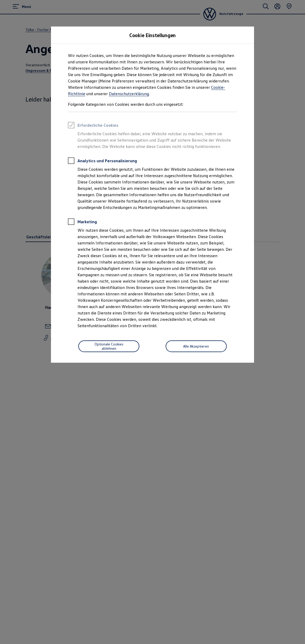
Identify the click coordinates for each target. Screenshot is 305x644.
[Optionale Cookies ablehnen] (109, 346)
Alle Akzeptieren (196, 346)
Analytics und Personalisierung (102, 161)
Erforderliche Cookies (93, 126)
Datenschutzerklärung (129, 94)
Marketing (82, 222)
